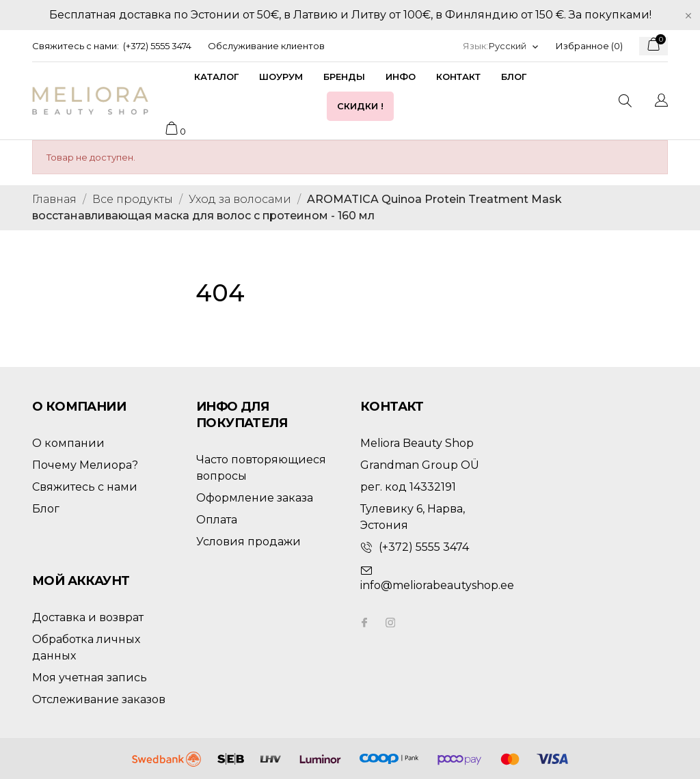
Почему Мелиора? (85, 465)
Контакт (458, 77)
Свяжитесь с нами (85, 487)
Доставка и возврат (88, 617)
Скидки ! (360, 106)
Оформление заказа (255, 498)
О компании (68, 443)
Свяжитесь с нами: (76, 46)
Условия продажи (248, 542)
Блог (514, 77)
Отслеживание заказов (99, 699)
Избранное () (589, 46)
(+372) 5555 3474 (157, 46)
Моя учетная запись (90, 678)
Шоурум (281, 77)
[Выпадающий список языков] (514, 46)
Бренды (344, 77)
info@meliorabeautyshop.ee (437, 585)
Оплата (217, 520)
